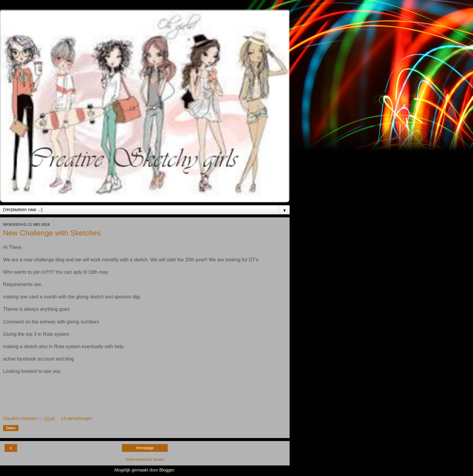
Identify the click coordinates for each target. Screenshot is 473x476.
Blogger (167, 470)
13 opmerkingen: (77, 418)
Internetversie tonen (145, 459)
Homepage (145, 448)
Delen (11, 428)
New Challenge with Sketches (52, 233)
